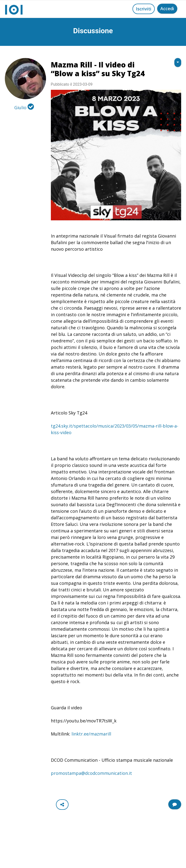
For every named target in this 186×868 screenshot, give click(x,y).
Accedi (167, 8)
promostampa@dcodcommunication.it (91, 773)
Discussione (93, 31)
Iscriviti (144, 9)
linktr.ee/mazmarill (91, 734)
